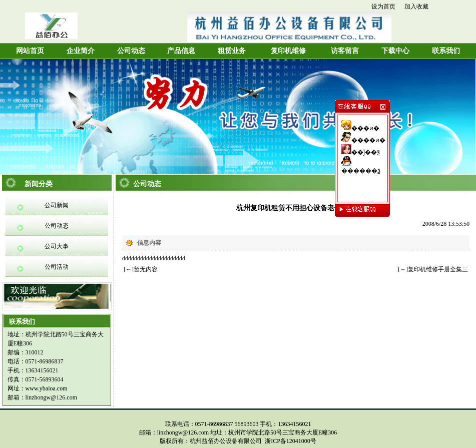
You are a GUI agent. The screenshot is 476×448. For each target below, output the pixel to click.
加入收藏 (416, 7)
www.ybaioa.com (47, 388)
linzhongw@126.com (51, 397)
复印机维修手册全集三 (438, 269)
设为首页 (383, 7)
